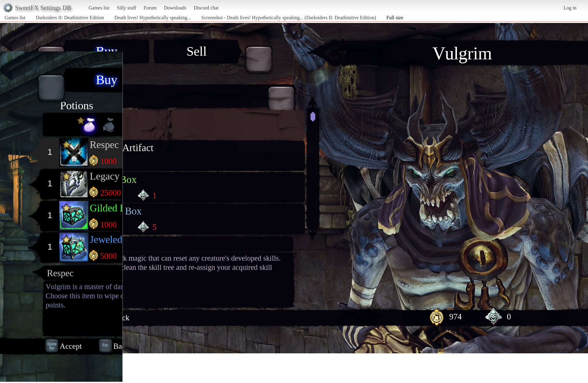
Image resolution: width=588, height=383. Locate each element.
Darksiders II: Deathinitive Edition (70, 18)
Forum (150, 8)
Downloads (175, 8)
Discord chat (206, 8)
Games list (99, 8)
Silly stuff (127, 8)
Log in (570, 8)
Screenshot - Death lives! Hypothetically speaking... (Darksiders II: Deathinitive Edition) (289, 18)
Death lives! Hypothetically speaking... (153, 18)
